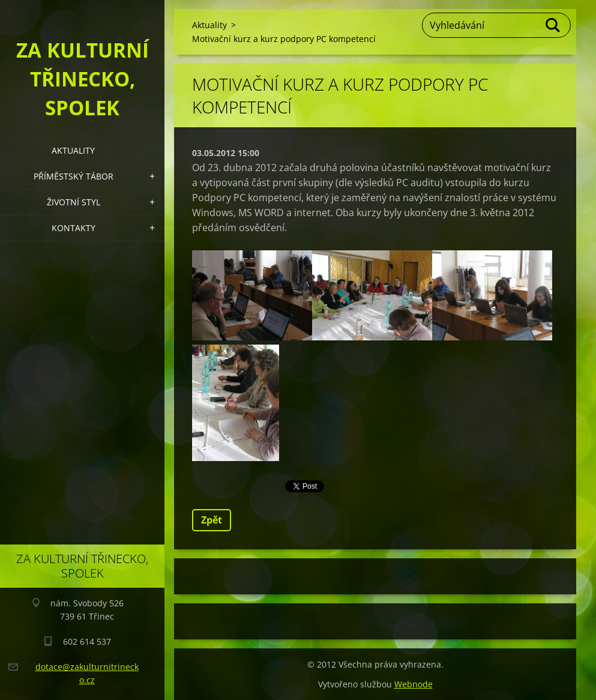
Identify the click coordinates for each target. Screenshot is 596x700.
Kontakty (74, 228)
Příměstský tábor (74, 176)
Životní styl (74, 202)
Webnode (414, 684)
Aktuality (73, 150)
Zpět (212, 520)
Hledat (553, 25)
